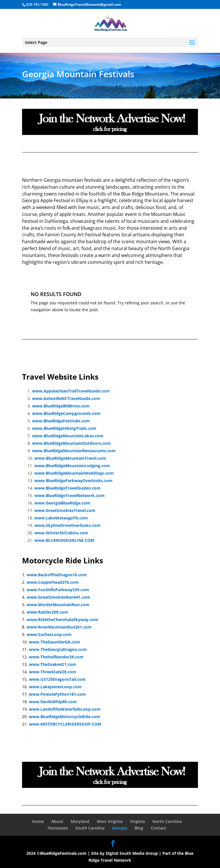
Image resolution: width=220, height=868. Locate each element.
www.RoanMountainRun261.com (59, 627)
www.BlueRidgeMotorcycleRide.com (65, 717)
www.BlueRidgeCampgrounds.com (66, 413)
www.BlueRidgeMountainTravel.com (70, 458)
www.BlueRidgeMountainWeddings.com (74, 473)
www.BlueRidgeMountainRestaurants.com (74, 451)
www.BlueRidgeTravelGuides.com (67, 488)
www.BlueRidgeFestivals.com (61, 421)
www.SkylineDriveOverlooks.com (67, 525)
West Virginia (110, 821)
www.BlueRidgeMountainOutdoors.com (71, 443)
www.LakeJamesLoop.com (55, 687)
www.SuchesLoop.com (49, 634)
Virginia (137, 821)
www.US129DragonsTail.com (57, 679)
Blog (139, 828)
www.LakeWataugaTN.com (61, 518)
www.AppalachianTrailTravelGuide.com (71, 391)
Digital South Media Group (132, 853)
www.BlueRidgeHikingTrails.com (64, 428)
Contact (158, 828)
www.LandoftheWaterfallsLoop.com (65, 709)
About (57, 821)
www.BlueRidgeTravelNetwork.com (69, 495)
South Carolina (90, 828)
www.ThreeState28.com (53, 672)
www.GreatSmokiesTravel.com (65, 510)
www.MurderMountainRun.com (58, 605)
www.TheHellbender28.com (56, 657)
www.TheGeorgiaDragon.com (58, 649)
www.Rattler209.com (47, 612)
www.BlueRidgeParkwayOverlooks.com (73, 481)
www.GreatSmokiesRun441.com (58, 597)
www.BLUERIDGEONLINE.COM (64, 540)
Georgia (120, 828)
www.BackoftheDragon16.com (57, 575)
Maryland (80, 821)
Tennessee (58, 828)
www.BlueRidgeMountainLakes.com (68, 436)
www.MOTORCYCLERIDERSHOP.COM (65, 724)
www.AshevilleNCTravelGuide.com (66, 398)
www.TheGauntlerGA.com (55, 642)
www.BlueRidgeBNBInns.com (61, 406)
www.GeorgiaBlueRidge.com (62, 503)
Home (38, 821)
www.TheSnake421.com (53, 664)
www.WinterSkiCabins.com (61, 533)
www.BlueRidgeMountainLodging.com (72, 466)
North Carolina (167, 821)
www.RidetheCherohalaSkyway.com (62, 619)
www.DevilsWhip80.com (53, 702)
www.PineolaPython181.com (57, 694)
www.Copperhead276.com (53, 582)
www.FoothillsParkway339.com (58, 590)
